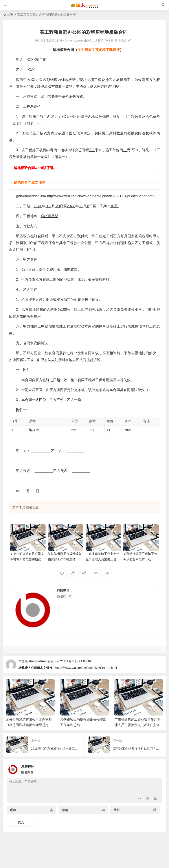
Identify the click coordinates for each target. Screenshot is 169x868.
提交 (21, 822)
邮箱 (65, 810)
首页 (10, 15)
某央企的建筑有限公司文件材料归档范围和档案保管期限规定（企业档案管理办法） (29, 725)
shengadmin (37, 661)
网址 (117, 810)
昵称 (13, 810)
